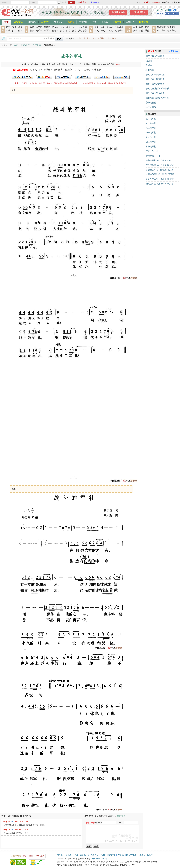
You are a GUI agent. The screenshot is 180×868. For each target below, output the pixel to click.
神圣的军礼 (151, 133)
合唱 (8, 31)
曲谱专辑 (45, 21)
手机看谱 (83, 77)
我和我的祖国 (93, 38)
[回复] (43, 825)
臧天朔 (42, 64)
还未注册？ (121, 816)
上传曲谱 (146, 2)
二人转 (110, 31)
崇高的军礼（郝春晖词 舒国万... (160, 160)
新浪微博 (48, 70)
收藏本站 (176, 2)
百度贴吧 (86, 70)
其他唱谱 (119, 31)
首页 (138, 2)
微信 (32, 70)
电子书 (71, 21)
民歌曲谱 (25, 45)
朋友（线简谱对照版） (156, 84)
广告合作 (103, 855)
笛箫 (32, 31)
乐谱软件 (83, 21)
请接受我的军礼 (153, 156)
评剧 (103, 31)
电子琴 (39, 27)
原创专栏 (18, 21)
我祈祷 (149, 61)
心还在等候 (151, 107)
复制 (94, 70)
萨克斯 (55, 27)
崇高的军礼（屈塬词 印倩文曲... (160, 184)
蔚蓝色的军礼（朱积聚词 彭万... (160, 170)
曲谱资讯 (130, 21)
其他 (147, 31)
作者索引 (58, 21)
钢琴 (32, 27)
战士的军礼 (151, 123)
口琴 (68, 31)
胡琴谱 (47, 31)
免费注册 (82, 2)
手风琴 (47, 27)
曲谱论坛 (144, 21)
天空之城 (81, 38)
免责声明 (112, 855)
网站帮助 (166, 2)
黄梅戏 (110, 27)
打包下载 (44, 77)
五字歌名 (37, 45)
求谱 (94, 21)
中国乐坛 (117, 21)
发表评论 (121, 77)
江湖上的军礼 (152, 151)
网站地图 (121, 855)
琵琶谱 (55, 31)
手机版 (105, 21)
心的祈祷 (150, 70)
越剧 (103, 27)
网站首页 (61, 855)
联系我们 (151, 855)
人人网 (77, 70)
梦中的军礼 (151, 147)
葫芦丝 (39, 31)
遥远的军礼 (151, 137)
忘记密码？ (94, 2)
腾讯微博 (58, 70)
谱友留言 (156, 2)
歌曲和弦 (172, 31)
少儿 (14, 31)
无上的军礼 (151, 128)
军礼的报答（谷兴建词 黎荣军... (160, 165)
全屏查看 (64, 77)
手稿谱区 (161, 27)
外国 (20, 31)
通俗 (14, 27)
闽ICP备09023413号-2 (100, 859)
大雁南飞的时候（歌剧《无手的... (161, 174)
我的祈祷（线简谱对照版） (158, 98)
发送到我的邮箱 (23, 77)
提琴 (74, 31)
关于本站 (94, 855)
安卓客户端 (84, 855)
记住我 (63, 2)
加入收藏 (102, 77)
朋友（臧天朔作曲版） (156, 93)
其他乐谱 (82, 31)
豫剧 (97, 31)
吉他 (74, 27)
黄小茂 (30, 64)
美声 (20, 27)
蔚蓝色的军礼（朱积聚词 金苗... (160, 179)
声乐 (135, 27)
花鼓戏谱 (119, 27)
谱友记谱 (172, 27)
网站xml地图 (131, 855)
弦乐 (135, 31)
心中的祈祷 (151, 103)
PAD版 (76, 855)
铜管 (68, 27)
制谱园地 (32, 21)
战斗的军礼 (151, 119)
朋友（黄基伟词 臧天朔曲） (159, 89)
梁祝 (102, 38)
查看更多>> (174, 51)
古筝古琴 (82, 27)
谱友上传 (161, 31)
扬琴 (62, 31)
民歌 (8, 27)
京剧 (97, 27)
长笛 (62, 27)
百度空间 (68, 70)
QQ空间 (39, 70)
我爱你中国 (111, 38)
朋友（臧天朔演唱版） (156, 56)
